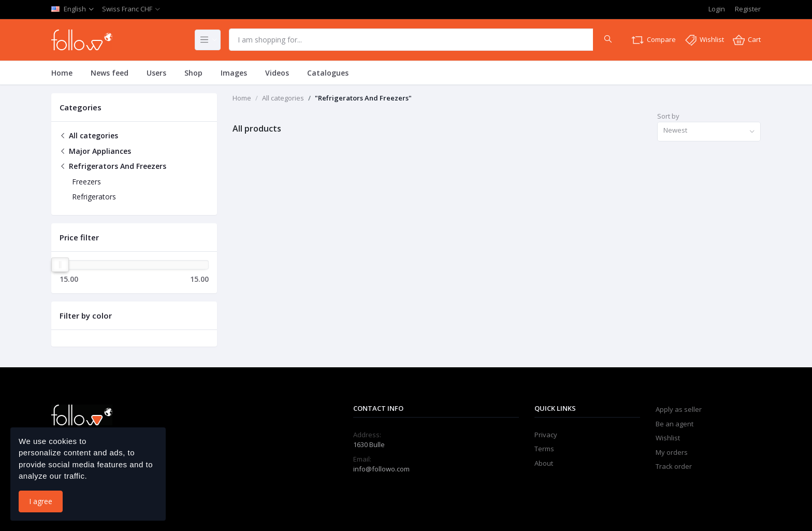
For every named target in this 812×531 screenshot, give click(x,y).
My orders (672, 452)
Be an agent (675, 424)
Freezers (86, 182)
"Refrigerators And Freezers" (363, 98)
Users (156, 73)
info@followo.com (381, 469)
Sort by (668, 116)
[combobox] (709, 132)
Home (62, 73)
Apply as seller (679, 409)
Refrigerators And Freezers (113, 166)
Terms (544, 449)
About (544, 463)
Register (748, 9)
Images (234, 73)
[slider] (60, 265)
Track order (674, 466)
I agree (41, 501)
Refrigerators (94, 197)
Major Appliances (95, 151)
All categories (89, 135)
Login (717, 9)
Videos (277, 73)
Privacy (546, 435)
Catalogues (328, 73)
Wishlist (668, 438)
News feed (110, 73)
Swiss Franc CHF (127, 9)
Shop (193, 73)
